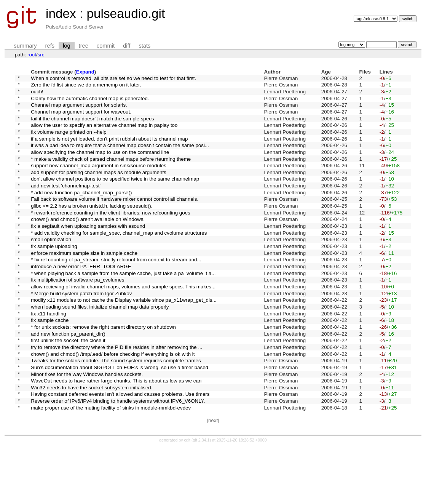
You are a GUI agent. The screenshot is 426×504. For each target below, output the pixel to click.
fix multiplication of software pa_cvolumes (77, 315)
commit (106, 46)
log (67, 46)
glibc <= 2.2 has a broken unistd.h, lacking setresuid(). (92, 228)
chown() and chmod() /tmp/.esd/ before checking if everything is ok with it (113, 401)
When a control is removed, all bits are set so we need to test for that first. (113, 79)
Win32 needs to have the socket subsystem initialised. (92, 441)
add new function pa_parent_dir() (68, 378)
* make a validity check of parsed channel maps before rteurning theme (111, 173)
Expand (85, 72)
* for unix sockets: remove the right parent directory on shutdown (103, 370)
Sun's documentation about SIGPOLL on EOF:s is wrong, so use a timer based (120, 417)
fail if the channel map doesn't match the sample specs (92, 126)
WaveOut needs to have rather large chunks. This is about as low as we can (116, 433)
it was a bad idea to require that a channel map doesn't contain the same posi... (120, 158)
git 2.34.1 (201, 497)
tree (84, 46)
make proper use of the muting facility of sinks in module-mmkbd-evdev (111, 464)
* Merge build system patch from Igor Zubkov (81, 330)
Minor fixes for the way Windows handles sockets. (87, 425)
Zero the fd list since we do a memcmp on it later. (86, 87)
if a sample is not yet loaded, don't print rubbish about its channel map (109, 150)
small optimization (51, 268)
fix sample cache (50, 362)
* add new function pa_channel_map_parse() (81, 212)
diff (127, 46)
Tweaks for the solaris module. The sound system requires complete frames (116, 409)
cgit (188, 497)
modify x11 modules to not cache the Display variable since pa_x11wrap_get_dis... (124, 338)
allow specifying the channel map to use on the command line (100, 165)
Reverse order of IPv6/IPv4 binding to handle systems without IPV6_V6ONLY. (118, 457)
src (41, 55)
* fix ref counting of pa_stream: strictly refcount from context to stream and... (116, 291)
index (61, 14)
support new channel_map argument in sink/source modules (99, 181)
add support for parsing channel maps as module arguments (99, 189)
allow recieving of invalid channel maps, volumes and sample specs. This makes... (123, 322)
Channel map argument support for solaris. (79, 110)
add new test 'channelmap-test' (66, 205)
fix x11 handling (49, 354)
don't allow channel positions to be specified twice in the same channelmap (115, 197)
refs (50, 46)
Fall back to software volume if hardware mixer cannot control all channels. (115, 220)
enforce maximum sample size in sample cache (84, 283)
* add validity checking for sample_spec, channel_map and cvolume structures (119, 260)
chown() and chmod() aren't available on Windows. (88, 244)
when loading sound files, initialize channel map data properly (100, 346)
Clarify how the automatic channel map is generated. (90, 102)
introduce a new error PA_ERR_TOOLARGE (81, 299)
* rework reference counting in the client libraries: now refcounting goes (111, 236)
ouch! (37, 94)
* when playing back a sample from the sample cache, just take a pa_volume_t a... (123, 307)
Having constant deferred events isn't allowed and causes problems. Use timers (120, 449)
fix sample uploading (54, 276)
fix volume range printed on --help (69, 142)
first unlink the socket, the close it (68, 386)
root (32, 55)
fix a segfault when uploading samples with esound (88, 252)
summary (25, 46)
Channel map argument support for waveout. (81, 118)
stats (144, 46)
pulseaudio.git (126, 14)
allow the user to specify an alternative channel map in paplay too (104, 134)
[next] (213, 478)
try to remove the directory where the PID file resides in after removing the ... (116, 393)
